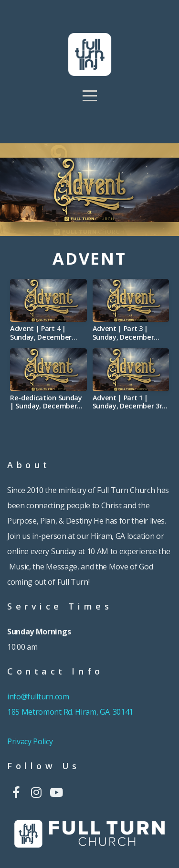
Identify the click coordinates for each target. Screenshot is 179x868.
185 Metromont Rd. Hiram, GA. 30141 (70, 712)
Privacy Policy (30, 741)
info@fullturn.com (39, 697)
